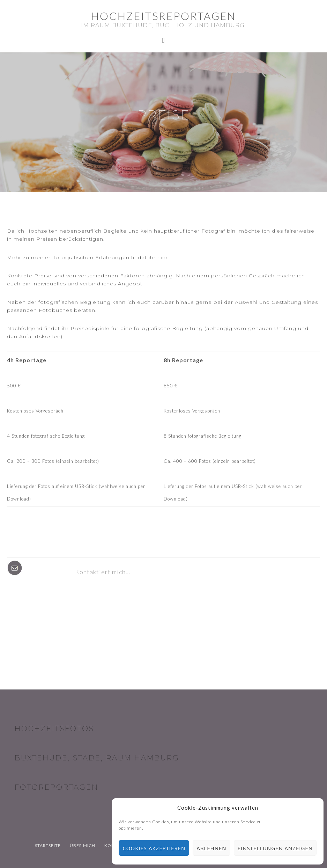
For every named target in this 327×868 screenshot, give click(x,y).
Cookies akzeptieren (154, 848)
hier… (164, 257)
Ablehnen (211, 848)
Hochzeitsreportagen (163, 16)
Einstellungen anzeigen (275, 848)
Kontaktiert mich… (103, 572)
